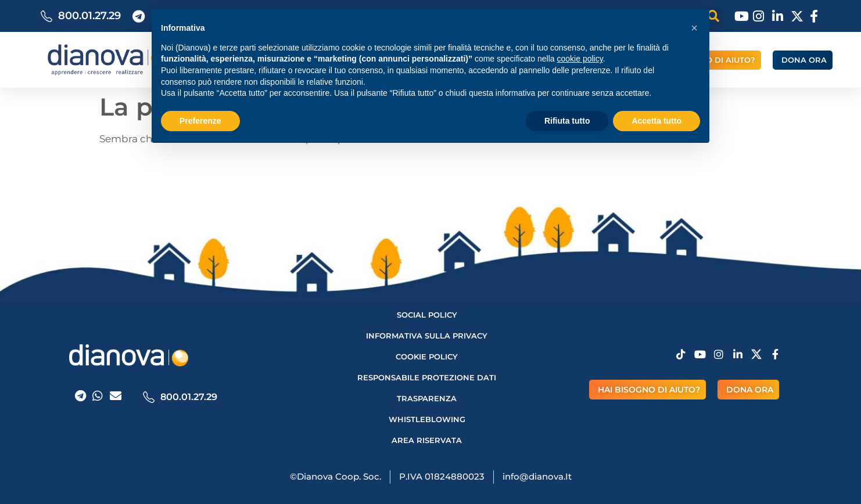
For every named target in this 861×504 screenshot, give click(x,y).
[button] (694, 28)
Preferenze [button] (200, 121)
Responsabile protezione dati (427, 377)
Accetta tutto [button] (656, 121)
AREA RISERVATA (427, 440)
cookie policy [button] (580, 59)
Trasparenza (427, 398)
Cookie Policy (427, 357)
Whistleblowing (427, 419)
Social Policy (427, 315)
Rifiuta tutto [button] (567, 121)
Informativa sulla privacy (427, 336)
